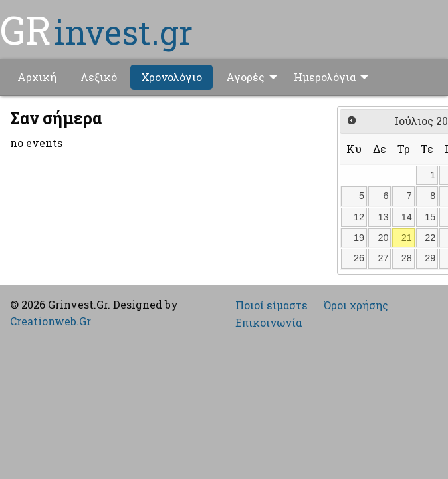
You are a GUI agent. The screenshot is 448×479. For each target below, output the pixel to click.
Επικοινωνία (269, 323)
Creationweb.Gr (51, 321)
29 (430, 258)
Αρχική (37, 77)
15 (430, 217)
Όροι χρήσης (356, 305)
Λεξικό (99, 77)
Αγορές (245, 77)
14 (407, 217)
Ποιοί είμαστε (272, 305)
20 (384, 238)
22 (430, 238)
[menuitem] (37, 77)
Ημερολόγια (325, 77)
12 (359, 217)
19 (359, 238)
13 (384, 217)
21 (407, 238)
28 (407, 258)
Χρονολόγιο (171, 77)
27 (384, 258)
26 (359, 258)
